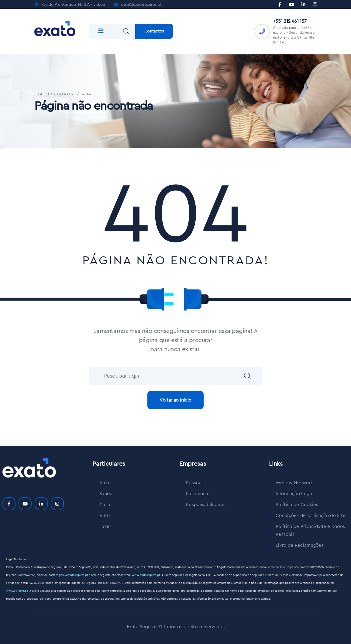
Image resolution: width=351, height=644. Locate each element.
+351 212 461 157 (290, 21)
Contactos (154, 31)
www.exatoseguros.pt (146, 575)
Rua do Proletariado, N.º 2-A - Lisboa (73, 4)
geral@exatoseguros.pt (141, 4)
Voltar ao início (175, 400)
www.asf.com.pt (17, 591)
